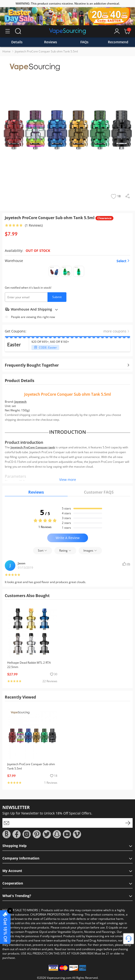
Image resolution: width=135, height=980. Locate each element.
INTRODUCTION (68, 432)
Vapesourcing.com (59, 978)
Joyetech (21, 402)
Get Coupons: (16, 331)
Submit (57, 297)
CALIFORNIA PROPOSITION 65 (50, 914)
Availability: (14, 251)
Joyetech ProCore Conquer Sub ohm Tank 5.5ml (46, 51)
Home (6, 51)
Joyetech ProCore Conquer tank (33, 447)
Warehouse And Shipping (32, 309)
